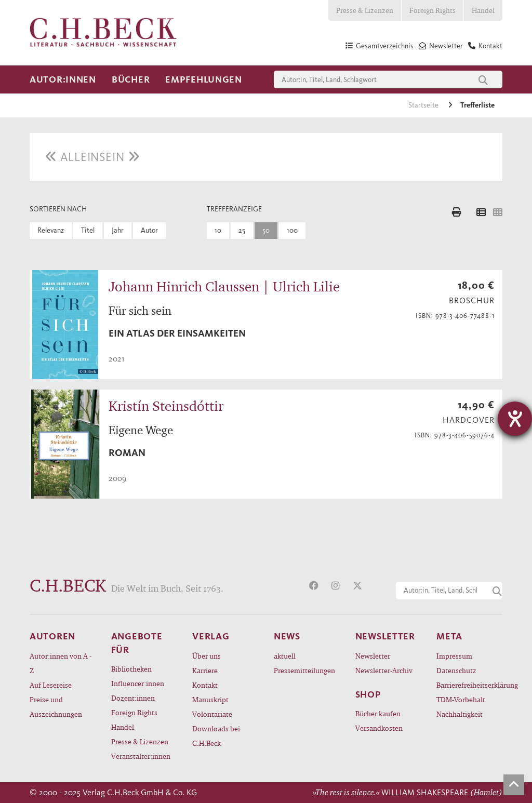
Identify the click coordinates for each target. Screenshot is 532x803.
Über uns (207, 656)
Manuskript (210, 699)
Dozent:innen (133, 698)
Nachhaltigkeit (460, 714)
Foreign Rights (433, 10)
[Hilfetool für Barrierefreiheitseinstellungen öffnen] (515, 419)
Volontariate (212, 714)
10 (218, 230)
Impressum (454, 656)
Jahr (118, 230)
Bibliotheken (131, 669)
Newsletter (373, 656)
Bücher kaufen (378, 713)
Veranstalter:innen (141, 756)
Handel (483, 10)
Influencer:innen (138, 683)
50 (266, 230)
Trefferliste (477, 105)
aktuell (285, 656)
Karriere (205, 670)
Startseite (424, 105)
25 (242, 230)
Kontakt (205, 685)
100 (292, 230)
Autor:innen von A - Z (61, 663)
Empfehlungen (204, 79)
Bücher (131, 79)
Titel (88, 230)
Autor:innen (63, 79)
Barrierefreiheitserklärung (469, 685)
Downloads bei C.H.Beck (216, 736)
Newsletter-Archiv (384, 670)
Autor (149, 230)
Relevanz (51, 230)
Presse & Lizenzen (365, 10)
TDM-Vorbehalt (461, 699)
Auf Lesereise (51, 685)
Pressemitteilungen (304, 670)
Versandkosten (379, 728)
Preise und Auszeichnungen (56, 707)
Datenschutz (456, 670)
